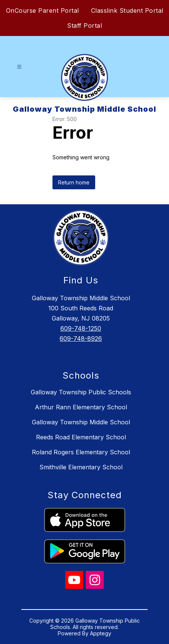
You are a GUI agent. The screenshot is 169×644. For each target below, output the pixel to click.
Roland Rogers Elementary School (81, 452)
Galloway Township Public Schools (81, 392)
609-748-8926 (81, 338)
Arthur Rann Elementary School (81, 407)
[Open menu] (19, 67)
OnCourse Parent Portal (43, 10)
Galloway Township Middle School (81, 422)
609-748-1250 (81, 328)
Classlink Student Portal (127, 10)
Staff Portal (84, 25)
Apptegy (101, 633)
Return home (74, 182)
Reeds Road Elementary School (81, 437)
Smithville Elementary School (81, 467)
